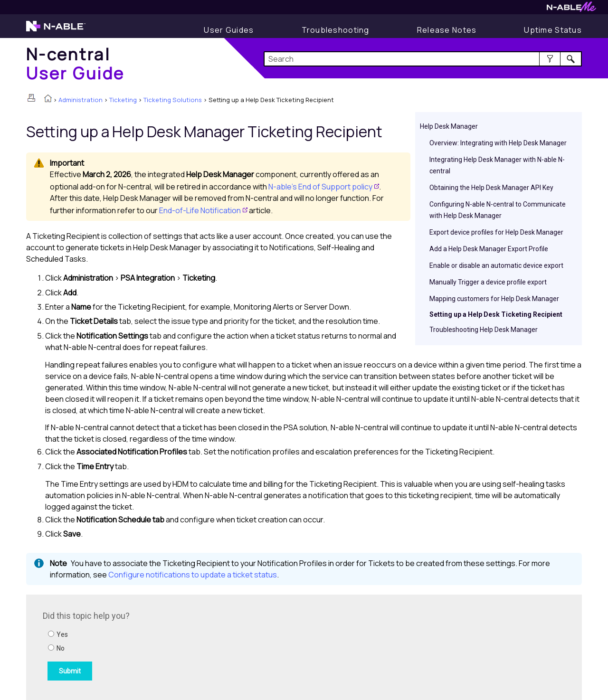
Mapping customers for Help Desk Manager (494, 299)
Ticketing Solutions (173, 100)
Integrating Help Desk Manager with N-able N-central (497, 165)
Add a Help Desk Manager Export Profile (489, 249)
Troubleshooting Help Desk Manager (484, 330)
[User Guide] (229, 30)
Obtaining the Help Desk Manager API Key (491, 188)
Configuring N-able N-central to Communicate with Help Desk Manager (498, 210)
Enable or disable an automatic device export (496, 265)
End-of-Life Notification (200, 210)
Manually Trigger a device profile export (488, 282)
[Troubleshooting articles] (336, 30)
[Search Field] (423, 59)
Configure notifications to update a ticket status (193, 575)
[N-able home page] (56, 30)
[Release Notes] (447, 30)
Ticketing (123, 100)
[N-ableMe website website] (571, 9)
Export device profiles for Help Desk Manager (496, 232)
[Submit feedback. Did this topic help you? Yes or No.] (171, 646)
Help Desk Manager (449, 126)
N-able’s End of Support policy (320, 187)
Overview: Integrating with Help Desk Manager (498, 143)
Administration (81, 100)
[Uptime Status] (553, 30)
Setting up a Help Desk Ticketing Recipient (496, 314)
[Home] (76, 63)
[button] (550, 59)
